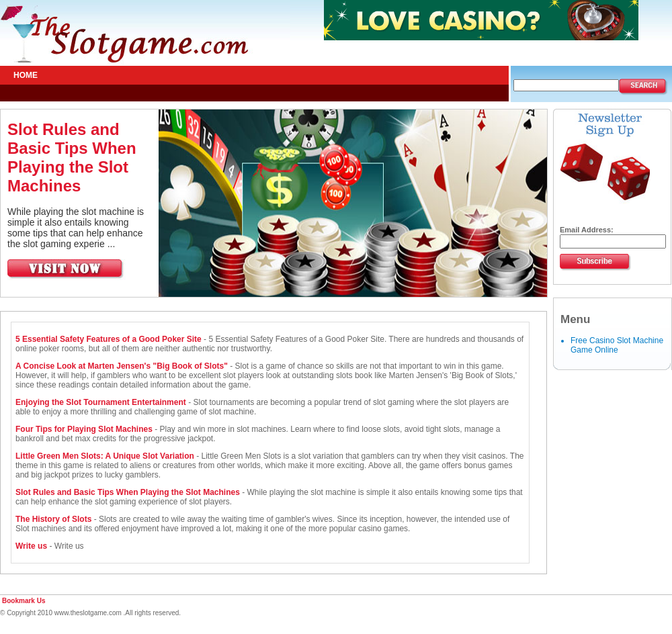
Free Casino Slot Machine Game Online (617, 345)
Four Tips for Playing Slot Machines (84, 429)
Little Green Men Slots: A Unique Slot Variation (105, 456)
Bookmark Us (24, 601)
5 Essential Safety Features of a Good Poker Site (110, 339)
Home (26, 75)
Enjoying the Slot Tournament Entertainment (101, 402)
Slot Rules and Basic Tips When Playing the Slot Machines (72, 157)
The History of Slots (53, 519)
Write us (31, 546)
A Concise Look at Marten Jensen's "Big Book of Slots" (122, 366)
